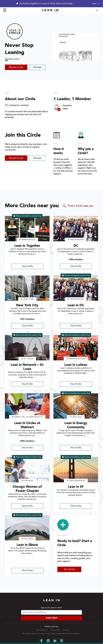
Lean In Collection (74, 634)
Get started (69, 569)
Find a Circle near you (78, 206)
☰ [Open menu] (5, 11)
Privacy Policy (55, 630)
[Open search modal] (97, 11)
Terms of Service (42, 630)
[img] (27, 229)
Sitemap (66, 630)
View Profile (27, 266)
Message (37, 67)
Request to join (16, 67)
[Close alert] (95, 4)
